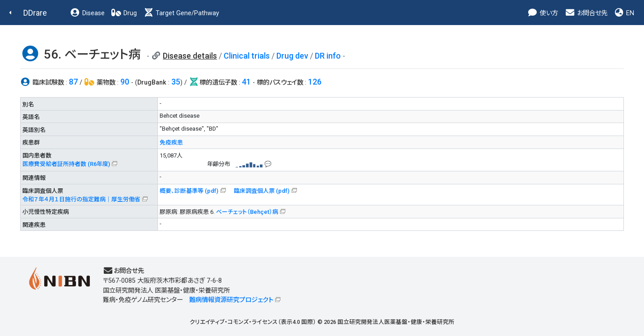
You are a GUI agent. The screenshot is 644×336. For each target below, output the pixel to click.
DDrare (35, 13)
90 (125, 82)
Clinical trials (247, 56)
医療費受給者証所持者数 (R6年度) (66, 164)
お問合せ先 (586, 13)
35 (176, 82)
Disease (87, 13)
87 (73, 82)
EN (624, 13)
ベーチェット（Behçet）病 (247, 212)
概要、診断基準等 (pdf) (189, 191)
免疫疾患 (171, 142)
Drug (124, 13)
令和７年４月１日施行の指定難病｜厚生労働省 (81, 199)
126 (315, 82)
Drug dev (292, 56)
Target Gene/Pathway (181, 13)
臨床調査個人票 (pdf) (262, 191)
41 (246, 82)
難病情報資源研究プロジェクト (231, 300)
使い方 (543, 13)
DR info (328, 56)
